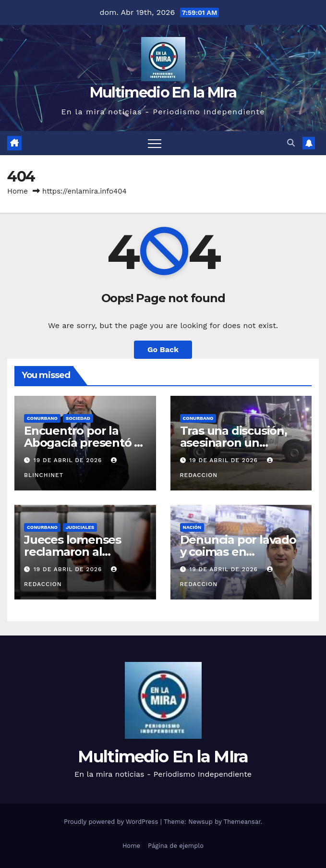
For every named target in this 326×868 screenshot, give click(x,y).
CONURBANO (42, 418)
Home (18, 191)
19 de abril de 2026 (69, 460)
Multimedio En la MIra (163, 92)
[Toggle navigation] (155, 143)
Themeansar (242, 822)
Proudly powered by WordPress (112, 822)
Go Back (163, 349)
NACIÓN (192, 527)
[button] (291, 143)
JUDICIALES (80, 527)
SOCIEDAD (78, 418)
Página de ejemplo (176, 846)
